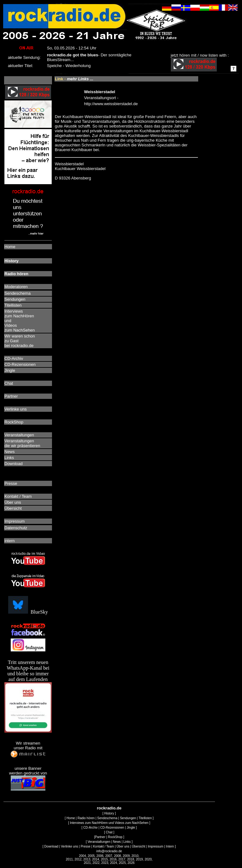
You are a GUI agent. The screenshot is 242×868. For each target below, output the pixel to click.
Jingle (131, 828)
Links (127, 842)
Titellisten (145, 818)
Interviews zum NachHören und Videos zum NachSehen (109, 823)
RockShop (115, 837)
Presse (86, 846)
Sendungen (128, 818)
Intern (170, 846)
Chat (109, 832)
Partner (100, 837)
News (117, 842)
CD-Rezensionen (112, 828)
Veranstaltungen (99, 842)
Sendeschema (107, 818)
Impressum (156, 846)
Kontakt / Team (104, 846)
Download (51, 846)
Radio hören (86, 818)
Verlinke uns (69, 846)
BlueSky (28, 612)
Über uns (123, 846)
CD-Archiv (90, 828)
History (109, 813)
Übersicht (139, 846)
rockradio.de (109, 808)
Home (71, 818)
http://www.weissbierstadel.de (111, 104)
